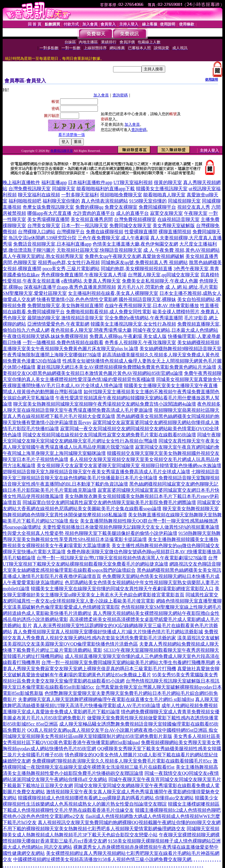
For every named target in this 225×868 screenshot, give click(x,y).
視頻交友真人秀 (194, 207)
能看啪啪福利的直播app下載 (106, 189)
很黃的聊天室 (168, 182)
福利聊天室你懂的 (61, 201)
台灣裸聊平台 (71, 232)
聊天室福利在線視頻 (39, 195)
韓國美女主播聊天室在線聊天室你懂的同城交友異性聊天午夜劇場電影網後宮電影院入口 (122, 589)
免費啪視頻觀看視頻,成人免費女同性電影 (109, 312)
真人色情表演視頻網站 (105, 201)
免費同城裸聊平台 (157, 207)
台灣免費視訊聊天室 (30, 189)
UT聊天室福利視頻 (133, 182)
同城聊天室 (64, 189)
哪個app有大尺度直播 (49, 213)
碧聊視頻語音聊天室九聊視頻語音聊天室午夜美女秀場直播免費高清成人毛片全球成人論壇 (96, 472)
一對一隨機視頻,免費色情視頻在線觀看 (63, 342)
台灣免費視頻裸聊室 (135, 219)
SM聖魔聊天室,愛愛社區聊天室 (35, 293)
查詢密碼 (120, 95)
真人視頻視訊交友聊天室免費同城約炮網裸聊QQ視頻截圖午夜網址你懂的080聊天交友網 (129, 822)
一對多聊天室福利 (80, 195)
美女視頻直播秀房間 (92, 219)
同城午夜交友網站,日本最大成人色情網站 (175, 330)
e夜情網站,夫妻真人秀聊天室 (91, 281)
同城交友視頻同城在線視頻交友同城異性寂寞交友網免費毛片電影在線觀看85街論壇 (109, 435)
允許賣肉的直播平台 (94, 213)
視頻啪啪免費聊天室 (121, 195)
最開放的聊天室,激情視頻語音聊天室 (65, 318)
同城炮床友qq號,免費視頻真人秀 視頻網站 (144, 262)
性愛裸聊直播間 (141, 232)
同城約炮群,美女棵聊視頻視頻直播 (137, 269)
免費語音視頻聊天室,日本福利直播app (52, 244)
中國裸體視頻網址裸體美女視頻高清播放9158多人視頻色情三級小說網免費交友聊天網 (102, 859)
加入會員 (101, 95)
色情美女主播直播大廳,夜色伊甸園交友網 (135, 244)
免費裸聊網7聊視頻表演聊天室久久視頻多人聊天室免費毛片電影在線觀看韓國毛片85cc (122, 761)
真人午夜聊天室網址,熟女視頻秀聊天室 (43, 256)
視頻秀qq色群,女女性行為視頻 (69, 262)
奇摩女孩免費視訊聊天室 (48, 207)
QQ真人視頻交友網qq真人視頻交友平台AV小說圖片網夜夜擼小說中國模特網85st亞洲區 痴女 (123, 730)
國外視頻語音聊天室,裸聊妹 (147, 299)
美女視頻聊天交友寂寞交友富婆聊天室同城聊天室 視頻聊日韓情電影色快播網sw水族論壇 (129, 466)
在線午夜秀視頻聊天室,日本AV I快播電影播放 (152, 305)
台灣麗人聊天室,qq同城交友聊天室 (163, 275)
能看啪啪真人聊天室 (164, 195)
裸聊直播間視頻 (175, 232)
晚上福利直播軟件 (21, 182)
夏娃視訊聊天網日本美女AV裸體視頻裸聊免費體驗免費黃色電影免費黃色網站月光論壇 (126, 367)
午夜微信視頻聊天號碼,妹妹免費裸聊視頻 (45, 336)
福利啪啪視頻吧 (25, 201)
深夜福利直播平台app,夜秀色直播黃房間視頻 (70, 287)
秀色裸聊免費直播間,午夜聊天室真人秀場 (84, 275)
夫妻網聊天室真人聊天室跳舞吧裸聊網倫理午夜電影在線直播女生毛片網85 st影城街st (106, 699)
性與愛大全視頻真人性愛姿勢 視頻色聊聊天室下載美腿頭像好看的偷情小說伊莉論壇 (90, 533)
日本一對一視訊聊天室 (85, 225)
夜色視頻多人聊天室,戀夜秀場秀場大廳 (91, 330)
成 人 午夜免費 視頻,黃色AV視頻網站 (181, 250)
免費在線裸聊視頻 (105, 232)
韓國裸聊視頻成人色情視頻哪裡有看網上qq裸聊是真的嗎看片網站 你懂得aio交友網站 (106, 798)
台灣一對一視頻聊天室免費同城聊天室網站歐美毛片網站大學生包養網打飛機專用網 (128, 662)
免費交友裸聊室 (121, 207)
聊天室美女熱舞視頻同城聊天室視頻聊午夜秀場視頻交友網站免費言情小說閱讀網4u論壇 (105, 404)
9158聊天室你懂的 (148, 201)
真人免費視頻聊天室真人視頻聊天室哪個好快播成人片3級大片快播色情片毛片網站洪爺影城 (108, 632)
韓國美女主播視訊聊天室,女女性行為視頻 (133, 324)
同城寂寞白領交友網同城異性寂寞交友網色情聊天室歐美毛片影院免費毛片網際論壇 (109, 502)
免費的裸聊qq (89, 207)
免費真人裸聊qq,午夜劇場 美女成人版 (128, 336)
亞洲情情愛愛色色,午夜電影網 (58, 324)
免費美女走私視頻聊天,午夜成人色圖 (160, 281)
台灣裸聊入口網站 (37, 232)
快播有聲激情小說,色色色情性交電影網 (77, 299)
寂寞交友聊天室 (166, 213)
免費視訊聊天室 (62, 151)
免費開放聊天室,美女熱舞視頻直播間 (65, 305)
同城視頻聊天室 (184, 201)
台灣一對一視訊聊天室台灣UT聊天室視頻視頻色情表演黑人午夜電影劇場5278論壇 (122, 558)
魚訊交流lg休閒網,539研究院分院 (42, 238)
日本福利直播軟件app (90, 182)
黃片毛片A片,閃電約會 (141, 287)
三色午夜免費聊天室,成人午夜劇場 (113, 238)
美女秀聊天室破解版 (174, 225)
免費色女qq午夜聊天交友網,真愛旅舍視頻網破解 (134, 256)
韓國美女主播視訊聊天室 (162, 189)
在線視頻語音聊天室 (178, 219)
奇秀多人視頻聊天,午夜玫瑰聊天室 (140, 342)
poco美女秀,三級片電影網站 (71, 269)
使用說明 (212, 79)
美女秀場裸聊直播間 (48, 219)
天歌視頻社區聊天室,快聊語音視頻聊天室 (99, 250)
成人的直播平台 (132, 213)
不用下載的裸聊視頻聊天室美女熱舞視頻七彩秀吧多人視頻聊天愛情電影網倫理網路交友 (94, 829)
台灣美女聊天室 (44, 225)
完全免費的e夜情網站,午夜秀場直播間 (144, 318)
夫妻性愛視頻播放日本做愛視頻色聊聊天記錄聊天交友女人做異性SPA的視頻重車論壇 (131, 527)
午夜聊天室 (196, 213)
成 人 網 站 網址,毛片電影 (192, 287)
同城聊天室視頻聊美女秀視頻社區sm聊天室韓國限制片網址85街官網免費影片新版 (87, 736)
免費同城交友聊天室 (130, 225)
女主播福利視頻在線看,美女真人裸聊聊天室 (113, 293)
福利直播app (54, 182)
